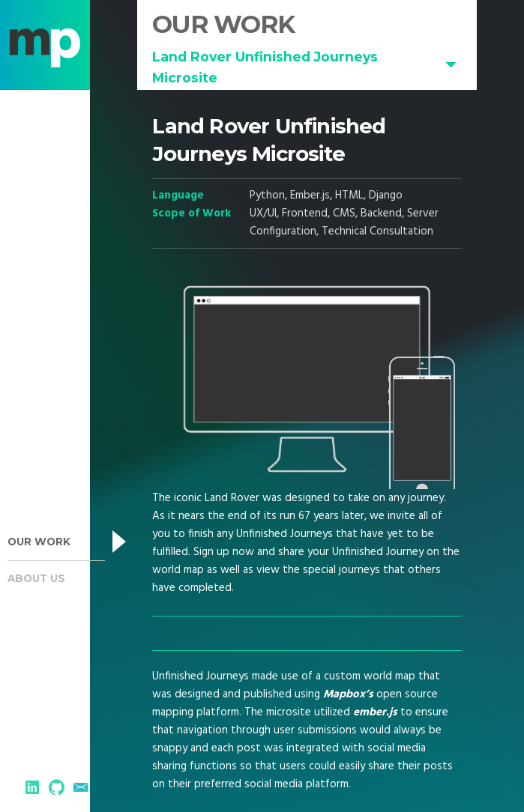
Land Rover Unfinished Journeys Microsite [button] (265, 67)
